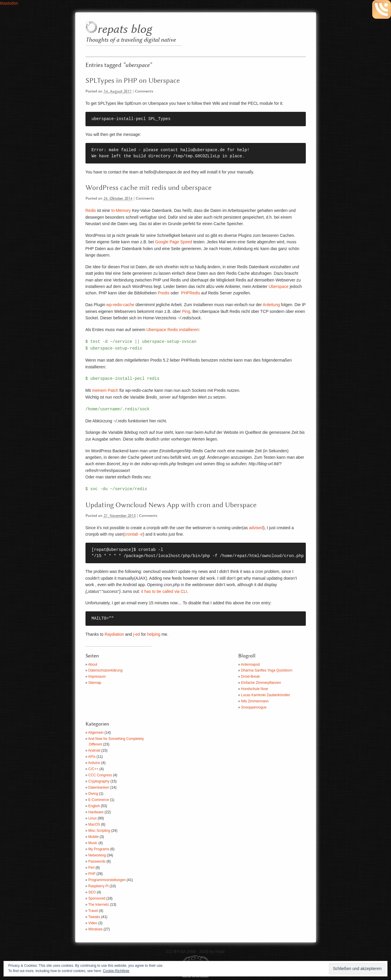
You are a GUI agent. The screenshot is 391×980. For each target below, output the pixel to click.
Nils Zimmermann (255, 701)
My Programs (99, 849)
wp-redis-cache (120, 305)
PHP (92, 874)
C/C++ (94, 769)
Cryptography (99, 781)
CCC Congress (100, 775)
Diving (93, 794)
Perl (92, 868)
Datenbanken (99, 787)
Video (93, 923)
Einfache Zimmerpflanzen (261, 683)
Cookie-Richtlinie (116, 971)
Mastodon (9, 3)
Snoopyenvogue (254, 707)
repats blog (124, 29)
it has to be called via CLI (164, 591)
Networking (97, 855)
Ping (186, 311)
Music (93, 843)
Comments (144, 91)
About (93, 664)
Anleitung (271, 305)
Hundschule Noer (255, 689)
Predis (164, 293)
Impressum (97, 677)
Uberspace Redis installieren (172, 330)
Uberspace (278, 286)
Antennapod (250, 664)
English (94, 806)
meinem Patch (105, 390)
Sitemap (95, 683)
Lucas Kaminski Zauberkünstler (266, 695)
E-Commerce (99, 800)
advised (256, 528)
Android (94, 750)
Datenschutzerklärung (106, 670)
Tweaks (94, 917)
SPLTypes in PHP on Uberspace (133, 81)
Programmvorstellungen (107, 880)
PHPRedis (191, 293)
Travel (93, 911)
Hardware (96, 812)
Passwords (97, 861)
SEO (92, 892)
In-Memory (121, 210)
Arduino (94, 763)
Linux (93, 818)
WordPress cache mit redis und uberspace (148, 188)
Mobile (94, 837)
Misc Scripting (99, 831)
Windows (96, 929)
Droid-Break (251, 677)
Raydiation (114, 634)
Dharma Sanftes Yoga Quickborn (267, 670)
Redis (91, 210)
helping (154, 634)
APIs (92, 757)
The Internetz (99, 905)
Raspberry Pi (99, 886)
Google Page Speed (174, 242)
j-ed (136, 634)
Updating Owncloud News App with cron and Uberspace (171, 505)
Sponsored (97, 898)
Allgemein (96, 733)
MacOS (94, 824)
